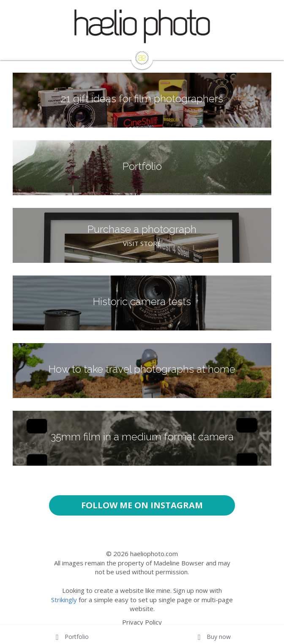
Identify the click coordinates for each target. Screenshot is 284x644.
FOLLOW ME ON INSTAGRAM (142, 505)
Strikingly (64, 600)
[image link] (142, 57)
